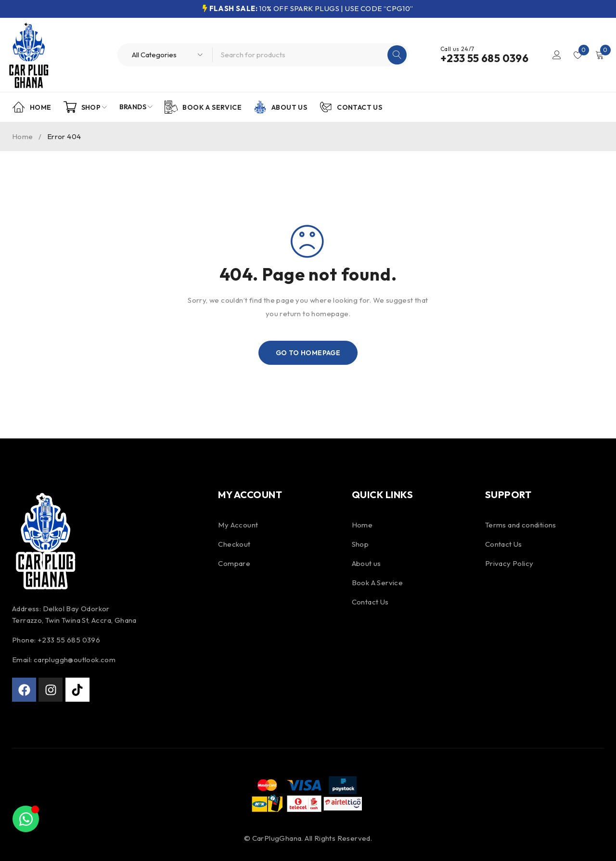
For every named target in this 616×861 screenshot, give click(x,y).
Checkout (234, 544)
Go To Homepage (308, 353)
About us (366, 563)
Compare (234, 563)
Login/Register (557, 55)
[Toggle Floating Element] (26, 819)
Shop (360, 544)
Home (23, 136)
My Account (238, 525)
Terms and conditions (521, 525)
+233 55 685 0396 (484, 58)
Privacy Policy (509, 563)
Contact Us (370, 602)
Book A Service (378, 583)
